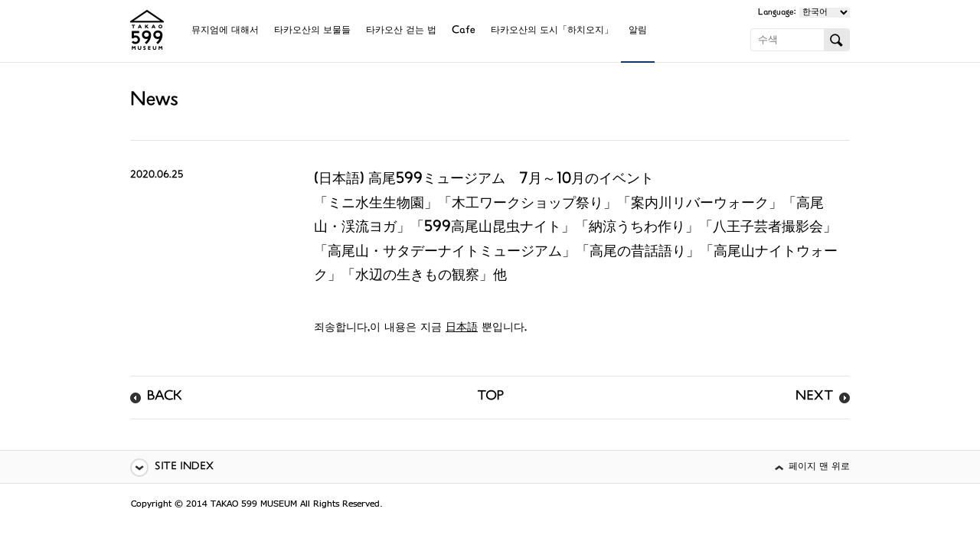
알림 (638, 31)
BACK (165, 397)
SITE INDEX (184, 467)
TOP (490, 397)
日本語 (462, 328)
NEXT (814, 397)
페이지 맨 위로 (819, 467)
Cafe (464, 31)
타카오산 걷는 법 (401, 31)
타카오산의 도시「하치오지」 (552, 31)
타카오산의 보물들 (312, 31)
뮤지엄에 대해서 (225, 31)
